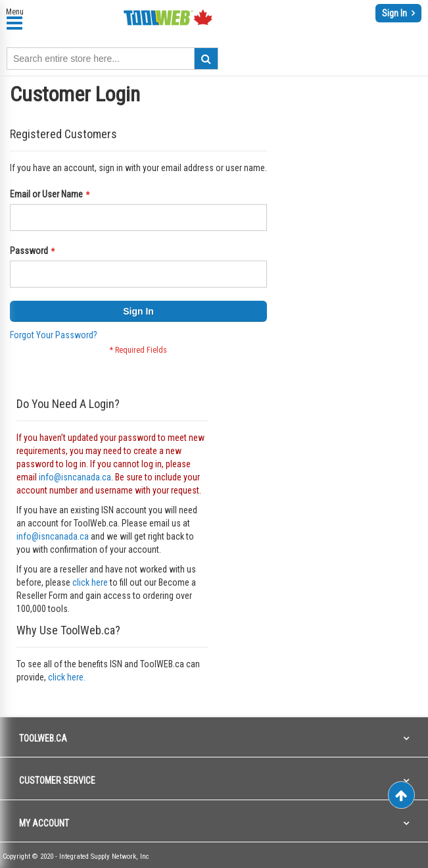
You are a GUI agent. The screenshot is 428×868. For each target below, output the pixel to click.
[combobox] (112, 59)
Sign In (395, 13)
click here (90, 582)
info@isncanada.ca (75, 477)
